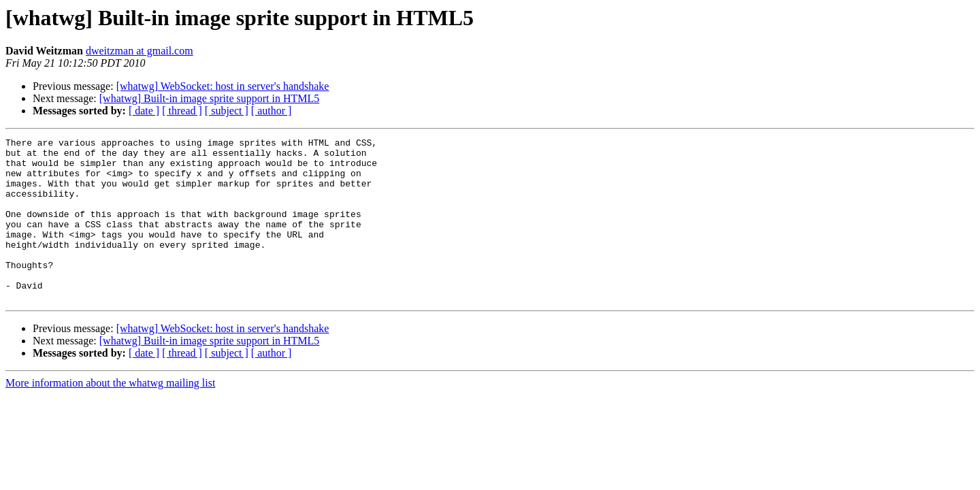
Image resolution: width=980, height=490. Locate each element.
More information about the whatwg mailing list (110, 415)
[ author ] (272, 111)
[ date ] (144, 111)
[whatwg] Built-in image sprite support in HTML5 (210, 98)
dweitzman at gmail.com (140, 51)
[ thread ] (182, 111)
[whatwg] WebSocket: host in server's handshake (223, 86)
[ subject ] (227, 111)
